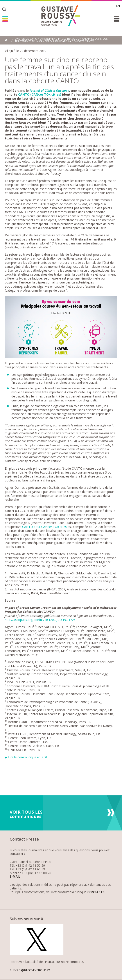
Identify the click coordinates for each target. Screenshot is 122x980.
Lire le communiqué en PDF (28, 757)
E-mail (15, 877)
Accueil (6, 40)
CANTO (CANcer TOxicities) (40, 94)
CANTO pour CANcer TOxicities (44, 527)
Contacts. (96, 892)
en (118, 6)
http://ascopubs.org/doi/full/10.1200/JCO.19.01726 (40, 620)
